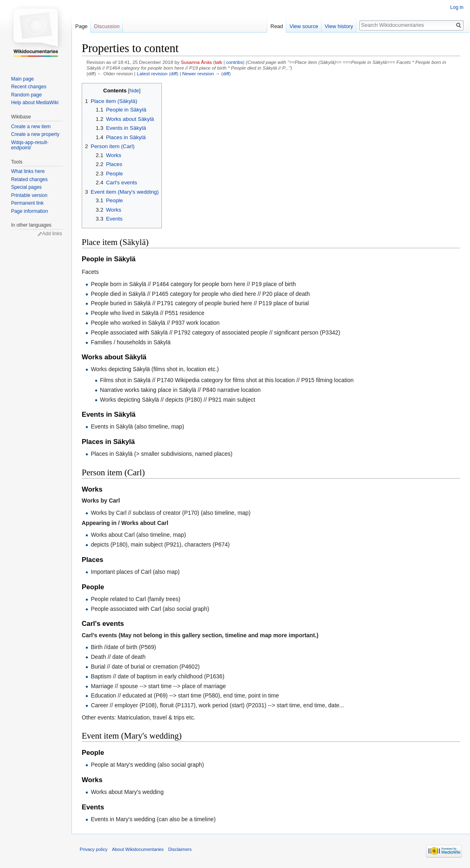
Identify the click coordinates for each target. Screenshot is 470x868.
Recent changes (29, 87)
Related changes (29, 179)
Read (277, 26)
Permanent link (27, 203)
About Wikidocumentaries (138, 849)
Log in (457, 7)
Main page (22, 79)
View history (339, 26)
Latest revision (152, 73)
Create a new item (31, 127)
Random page (26, 95)
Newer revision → (201, 73)
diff (173, 73)
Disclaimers (180, 849)
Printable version (29, 195)
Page (81, 26)
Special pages (26, 187)
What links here (28, 171)
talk (218, 62)
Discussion (107, 26)
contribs (234, 62)
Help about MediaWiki (35, 103)
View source (304, 26)
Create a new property (35, 134)
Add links (52, 234)
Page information (29, 211)
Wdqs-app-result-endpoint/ (30, 145)
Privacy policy (94, 849)
